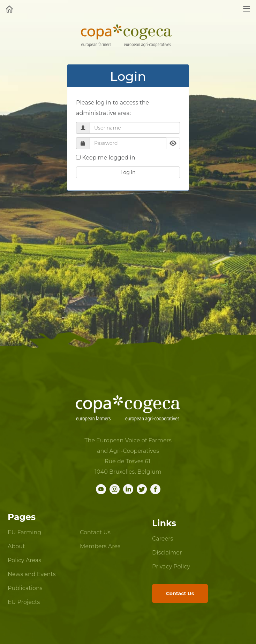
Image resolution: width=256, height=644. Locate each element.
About (16, 546)
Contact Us (95, 532)
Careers (163, 539)
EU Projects (24, 602)
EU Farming (24, 532)
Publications (25, 588)
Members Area (100, 546)
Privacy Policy (171, 567)
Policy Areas (24, 560)
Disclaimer (167, 553)
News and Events (32, 574)
